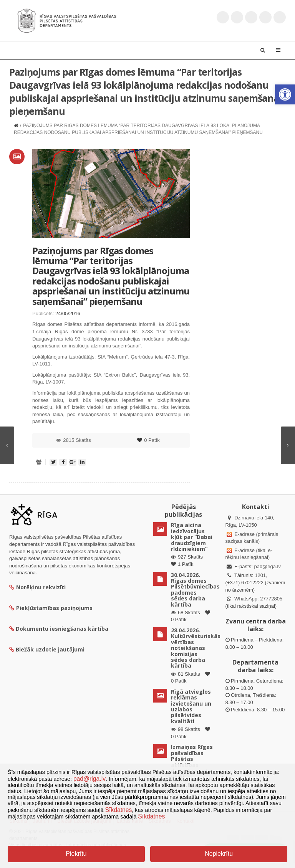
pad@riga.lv (267, 566)
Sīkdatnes (119, 810)
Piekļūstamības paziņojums (51, 608)
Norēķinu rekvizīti (37, 587)
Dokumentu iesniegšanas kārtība (62, 629)
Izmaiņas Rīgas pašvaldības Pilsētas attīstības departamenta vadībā (192, 762)
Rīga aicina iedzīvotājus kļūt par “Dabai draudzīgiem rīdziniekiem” (192, 537)
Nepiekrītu (219, 854)
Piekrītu (76, 854)
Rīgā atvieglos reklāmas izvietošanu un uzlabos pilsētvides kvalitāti (191, 706)
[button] (285, 94)
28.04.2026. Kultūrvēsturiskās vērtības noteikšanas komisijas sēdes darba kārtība (196, 648)
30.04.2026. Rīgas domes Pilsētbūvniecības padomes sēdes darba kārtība (195, 590)
